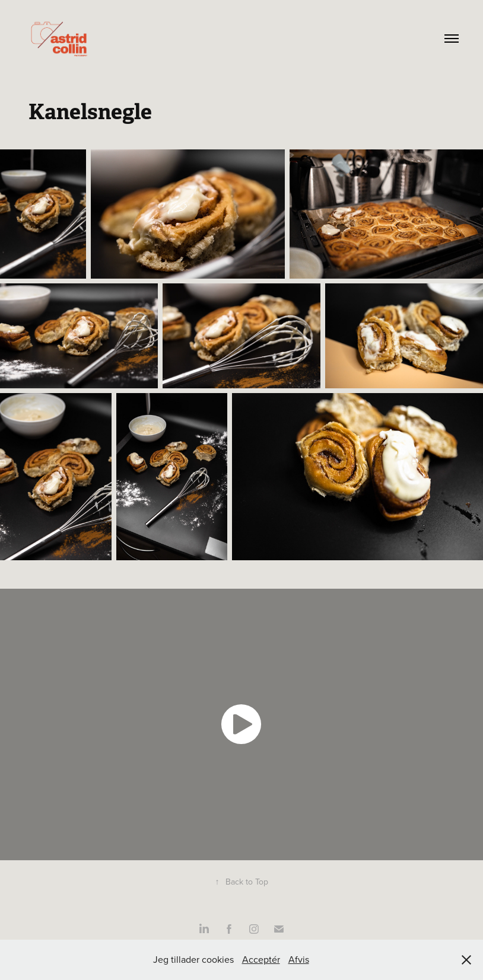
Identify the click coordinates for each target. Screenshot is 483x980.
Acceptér (261, 959)
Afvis (299, 959)
